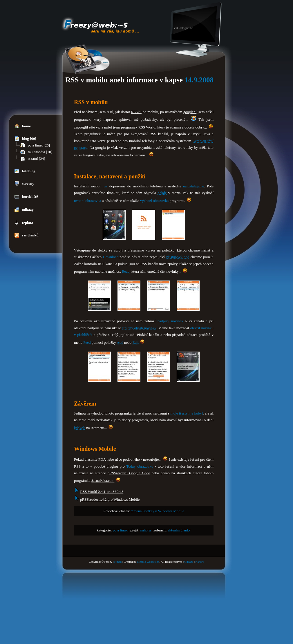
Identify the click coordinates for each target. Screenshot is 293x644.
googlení (190, 112)
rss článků (27, 235)
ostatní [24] (33, 159)
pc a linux (120, 530)
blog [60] (25, 139)
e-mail (118, 562)
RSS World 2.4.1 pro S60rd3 (102, 492)
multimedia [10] (36, 152)
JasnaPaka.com (103, 481)
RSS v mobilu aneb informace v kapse (124, 80)
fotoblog (25, 171)
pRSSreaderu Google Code (129, 473)
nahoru (146, 530)
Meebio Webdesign (148, 562)
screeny (24, 184)
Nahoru (200, 562)
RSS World (147, 127)
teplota (24, 223)
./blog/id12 (186, 28)
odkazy (24, 210)
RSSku (136, 112)
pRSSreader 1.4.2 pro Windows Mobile (110, 499)
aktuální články (179, 530)
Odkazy (189, 562)
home (23, 126)
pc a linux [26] (35, 145)
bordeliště (26, 197)
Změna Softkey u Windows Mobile (158, 511)
